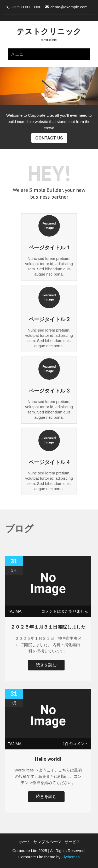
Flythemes (70, 857)
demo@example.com (69, 7)
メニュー (19, 54)
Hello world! (48, 759)
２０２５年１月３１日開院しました (48, 627)
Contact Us (49, 138)
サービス (72, 842)
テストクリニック (49, 32)
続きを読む (46, 665)
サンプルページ (47, 842)
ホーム (25, 842)
